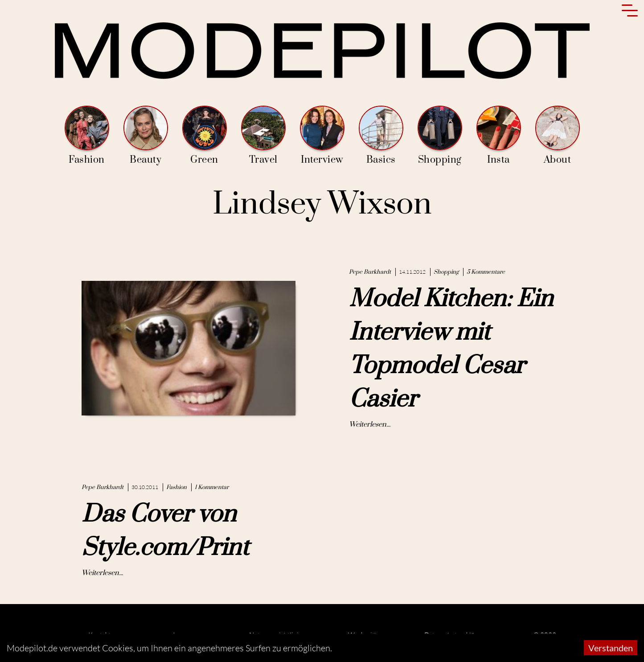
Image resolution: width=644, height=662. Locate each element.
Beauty (146, 136)
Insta (499, 136)
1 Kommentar (212, 487)
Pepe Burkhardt (370, 272)
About (558, 136)
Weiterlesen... (370, 424)
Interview (322, 136)
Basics (381, 136)
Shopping (440, 136)
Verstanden (611, 648)
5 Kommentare (486, 272)
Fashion (87, 136)
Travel (263, 136)
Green (205, 136)
